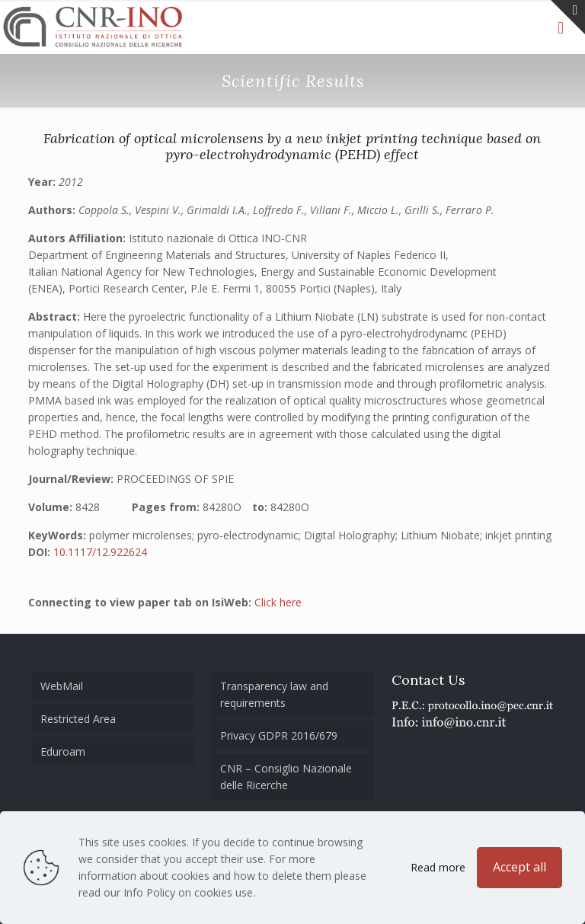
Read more (438, 867)
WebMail (62, 686)
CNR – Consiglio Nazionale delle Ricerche (286, 777)
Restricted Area (78, 719)
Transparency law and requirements (274, 694)
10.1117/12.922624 (100, 552)
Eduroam (63, 751)
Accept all (519, 867)
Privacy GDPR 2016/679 (279, 735)
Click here (278, 602)
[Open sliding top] (568, 17)
